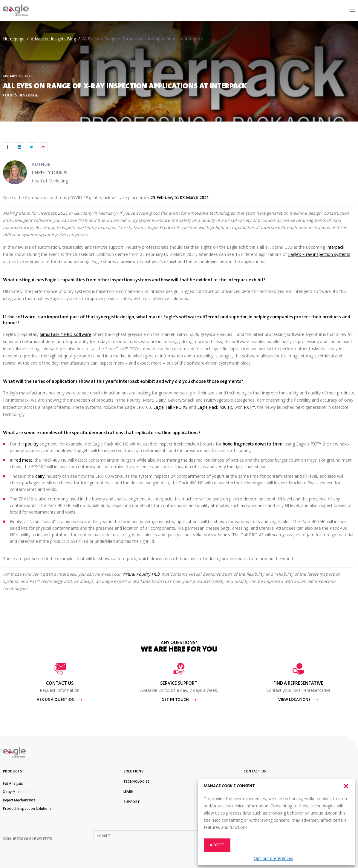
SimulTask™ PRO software (65, 334)
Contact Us (255, 772)
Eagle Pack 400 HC (215, 407)
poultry (32, 444)
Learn (129, 792)
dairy (40, 476)
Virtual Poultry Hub (141, 574)
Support (132, 802)
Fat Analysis (13, 783)
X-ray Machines (16, 792)
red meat (23, 460)
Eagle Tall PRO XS (170, 407)
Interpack (335, 247)
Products (13, 772)
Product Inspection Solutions (27, 808)
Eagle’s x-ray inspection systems (319, 254)
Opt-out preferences (273, 858)
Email (104, 835)
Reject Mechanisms (19, 800)
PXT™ (249, 407)
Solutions (134, 772)
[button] (346, 786)
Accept (217, 845)
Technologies (137, 782)
